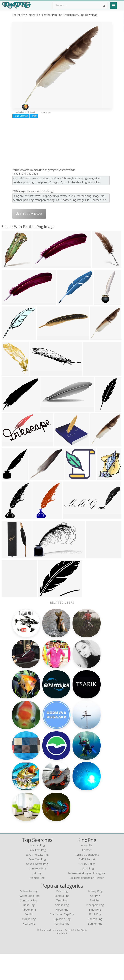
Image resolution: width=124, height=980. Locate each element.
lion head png (37, 895)
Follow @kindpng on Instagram (87, 899)
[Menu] (113, 5)
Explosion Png (62, 945)
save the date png (37, 881)
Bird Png (95, 927)
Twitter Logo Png (29, 922)
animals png (37, 904)
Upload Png (87, 895)
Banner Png (95, 950)
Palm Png (62, 917)
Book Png (95, 941)
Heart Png (29, 950)
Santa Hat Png (29, 927)
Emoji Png (95, 936)
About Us (87, 872)
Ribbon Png (29, 936)
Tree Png (62, 927)
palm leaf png (37, 876)
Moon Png (62, 936)
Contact (87, 876)
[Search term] (80, 5)
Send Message (21, 116)
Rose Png (29, 931)
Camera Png (62, 922)
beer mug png (37, 886)
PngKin (29, 941)
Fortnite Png (62, 950)
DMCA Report (87, 886)
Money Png (95, 917)
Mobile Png (29, 945)
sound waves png (37, 890)
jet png (37, 899)
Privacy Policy (87, 890)
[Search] (104, 6)
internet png (37, 872)
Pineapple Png (95, 931)
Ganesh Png (95, 945)
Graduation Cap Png (62, 941)
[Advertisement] (62, 142)
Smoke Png (62, 931)
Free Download (29, 214)
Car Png (95, 922)
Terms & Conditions (87, 881)
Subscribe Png (29, 917)
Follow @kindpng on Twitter (87, 904)
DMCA (34, 116)
